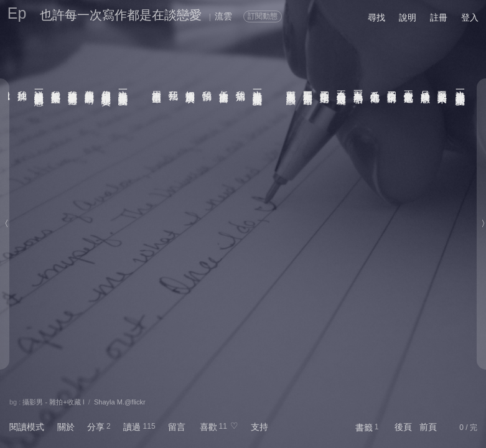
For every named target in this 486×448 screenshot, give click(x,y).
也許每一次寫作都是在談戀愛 (121, 15)
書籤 (364, 427)
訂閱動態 (263, 16)
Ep (17, 13)
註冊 (439, 17)
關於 (66, 427)
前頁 (428, 427)
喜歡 (208, 427)
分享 (96, 427)
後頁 (403, 427)
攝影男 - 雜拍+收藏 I (53, 402)
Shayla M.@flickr (120, 402)
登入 (470, 17)
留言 (177, 427)
